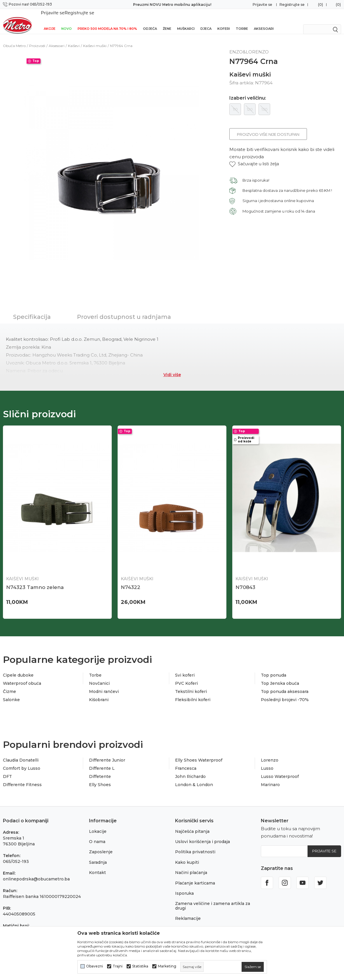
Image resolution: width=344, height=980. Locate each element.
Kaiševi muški (95, 39)
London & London (194, 778)
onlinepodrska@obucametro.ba (36, 873)
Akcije (50, 21)
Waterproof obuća (22, 677)
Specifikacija (32, 310)
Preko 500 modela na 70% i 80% (107, 21)
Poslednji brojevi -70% (285, 693)
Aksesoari (264, 21)
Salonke (11, 693)
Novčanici (99, 677)
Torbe (242, 21)
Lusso (267, 762)
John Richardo (190, 770)
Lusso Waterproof (280, 770)
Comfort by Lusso (22, 762)
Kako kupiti (187, 856)
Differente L (102, 762)
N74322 (131, 581)
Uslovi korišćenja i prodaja (202, 835)
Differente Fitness (22, 778)
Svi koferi (185, 669)
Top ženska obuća (280, 677)
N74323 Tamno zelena (35, 581)
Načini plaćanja (191, 866)
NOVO (67, 21)
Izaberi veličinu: (248, 92)
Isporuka (184, 887)
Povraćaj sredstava (195, 922)
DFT (7, 770)
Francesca (186, 762)
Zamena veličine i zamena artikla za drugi (213, 899)
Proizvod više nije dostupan (268, 128)
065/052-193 (16, 855)
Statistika (140, 966)
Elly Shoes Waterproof (199, 754)
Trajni (118, 966)
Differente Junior (107, 754)
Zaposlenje (101, 845)
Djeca (206, 21)
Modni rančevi (104, 685)
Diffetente (100, 770)
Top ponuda (274, 669)
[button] (254, 158)
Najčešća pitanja (192, 825)
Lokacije (98, 825)
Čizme (9, 685)
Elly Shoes (100, 778)
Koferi (224, 21)
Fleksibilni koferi (193, 693)
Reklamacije (188, 912)
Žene (167, 21)
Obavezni (95, 966)
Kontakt (97, 866)
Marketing (167, 966)
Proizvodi (37, 39)
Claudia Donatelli (21, 754)
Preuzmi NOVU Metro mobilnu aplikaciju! (172, 5)
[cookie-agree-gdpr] (253, 967)
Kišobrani (99, 693)
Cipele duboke (18, 669)
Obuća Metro (14, 39)
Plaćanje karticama (195, 877)
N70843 (245, 581)
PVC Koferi (186, 677)
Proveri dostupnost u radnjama (124, 310)
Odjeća (150, 21)
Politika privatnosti (195, 845)
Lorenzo (270, 754)
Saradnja (98, 856)
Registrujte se (292, 5)
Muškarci (186, 21)
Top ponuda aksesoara (285, 685)
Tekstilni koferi (191, 685)
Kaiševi (74, 39)
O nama (97, 835)
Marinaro (270, 778)
